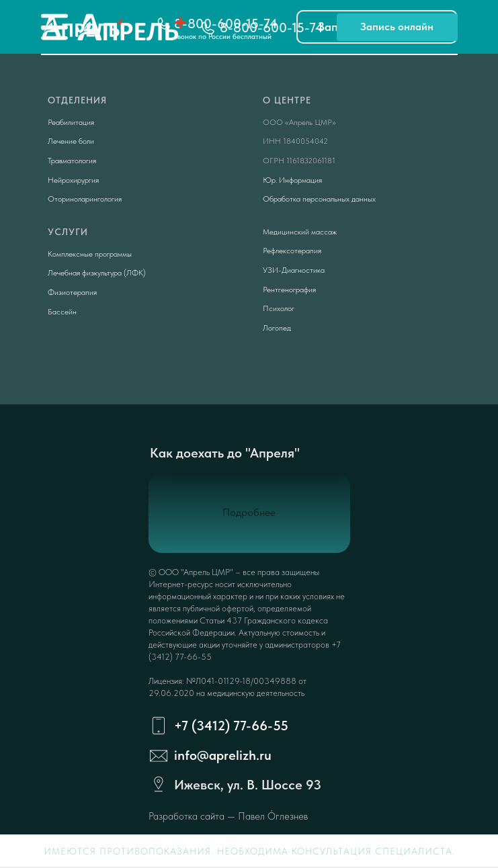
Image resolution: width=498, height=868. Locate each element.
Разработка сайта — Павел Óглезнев (228, 816)
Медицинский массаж (300, 232)
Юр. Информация (292, 180)
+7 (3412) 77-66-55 (231, 726)
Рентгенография (289, 290)
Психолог (279, 308)
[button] (397, 27)
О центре (287, 100)
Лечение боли (71, 141)
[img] (54, 27)
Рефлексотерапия (292, 251)
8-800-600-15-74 (272, 28)
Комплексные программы (90, 254)
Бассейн (62, 312)
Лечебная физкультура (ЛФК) (97, 273)
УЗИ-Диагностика (294, 270)
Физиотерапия (72, 292)
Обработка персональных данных (319, 199)
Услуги (68, 232)
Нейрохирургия (73, 180)
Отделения (77, 100)
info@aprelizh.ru (223, 755)
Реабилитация (71, 122)
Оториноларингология (85, 199)
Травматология (72, 161)
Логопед (277, 328)
